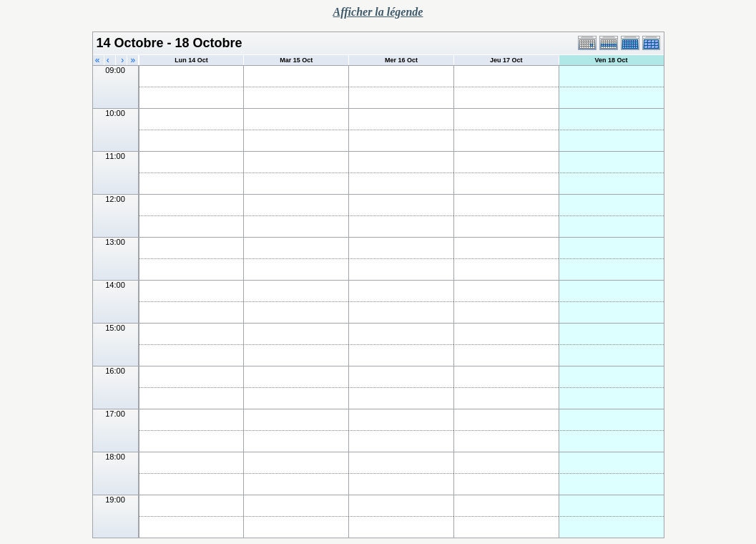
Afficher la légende (378, 12)
